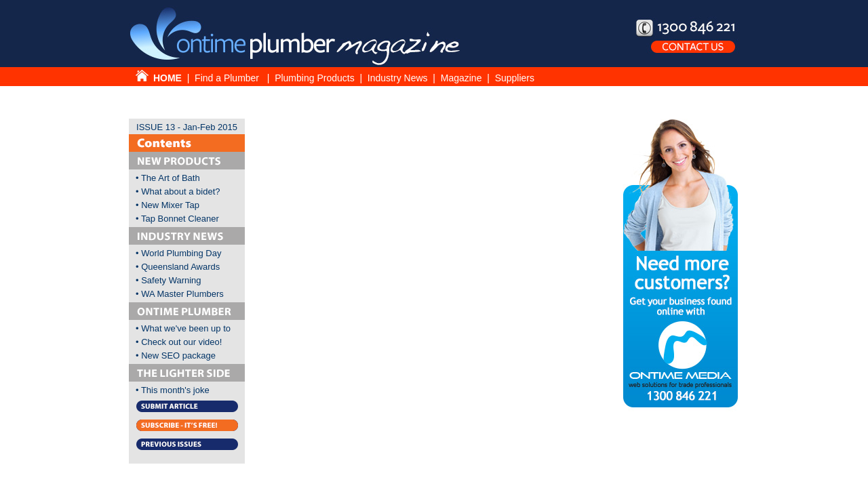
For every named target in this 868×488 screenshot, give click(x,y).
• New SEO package (176, 355)
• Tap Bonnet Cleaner (177, 219)
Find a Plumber (228, 78)
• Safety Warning (169, 280)
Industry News (398, 78)
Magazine (463, 78)
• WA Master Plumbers (180, 294)
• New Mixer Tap (167, 205)
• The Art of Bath (168, 178)
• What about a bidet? (178, 191)
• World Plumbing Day (178, 253)
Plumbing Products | (321, 78)
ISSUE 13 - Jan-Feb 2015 (187, 127)
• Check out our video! (179, 342)
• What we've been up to (183, 328)
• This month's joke (173, 390)
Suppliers (515, 78)
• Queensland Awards (178, 267)
